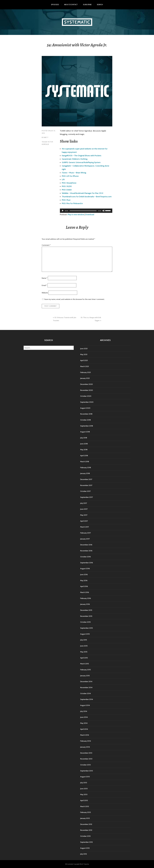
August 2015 (85, 634)
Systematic (77, 22)
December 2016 (86, 545)
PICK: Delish (67, 190)
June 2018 (84, 444)
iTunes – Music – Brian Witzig (74, 173)
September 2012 (86, 842)
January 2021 (85, 378)
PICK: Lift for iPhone (70, 176)
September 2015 (86, 628)
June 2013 (84, 789)
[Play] (63, 211)
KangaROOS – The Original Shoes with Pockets (82, 156)
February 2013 (86, 812)
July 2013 (84, 783)
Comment (46, 245)
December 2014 (86, 682)
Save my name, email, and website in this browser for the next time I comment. (74, 299)
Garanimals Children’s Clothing (75, 159)
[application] (86, 211)
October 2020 (86, 396)
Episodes (55, 5)
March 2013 (85, 806)
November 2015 (86, 616)
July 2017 (84, 503)
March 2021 (84, 366)
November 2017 (86, 485)
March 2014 (85, 735)
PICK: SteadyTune (69, 183)
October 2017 (85, 491)
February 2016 (86, 598)
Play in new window (76, 215)
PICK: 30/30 (67, 186)
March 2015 (84, 664)
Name (45, 278)
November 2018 (86, 414)
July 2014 (84, 711)
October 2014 (86, 693)
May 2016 (84, 580)
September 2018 (87, 426)
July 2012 (84, 854)
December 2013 (86, 753)
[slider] (83, 211)
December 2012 (86, 824)
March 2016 (85, 592)
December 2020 (87, 384)
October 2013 (85, 765)
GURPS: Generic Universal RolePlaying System (81, 162)
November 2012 (86, 830)
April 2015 (84, 658)
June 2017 (84, 509)
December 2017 (86, 479)
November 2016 (86, 551)
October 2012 (85, 836)
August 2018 (85, 432)
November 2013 (86, 759)
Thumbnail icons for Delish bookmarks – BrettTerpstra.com (87, 197)
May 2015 (84, 652)
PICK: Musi (66, 200)
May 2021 (84, 354)
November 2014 (86, 687)
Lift (63, 179)
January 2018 (85, 473)
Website (45, 293)
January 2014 (85, 747)
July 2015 (84, 640)
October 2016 (85, 557)
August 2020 (85, 408)
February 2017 (85, 533)
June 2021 (84, 349)
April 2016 (84, 586)
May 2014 (84, 723)
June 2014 (84, 717)
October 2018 (86, 420)
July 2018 (84, 438)
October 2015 (85, 622)
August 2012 (85, 848)
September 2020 (87, 402)
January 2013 (85, 818)
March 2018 (85, 462)
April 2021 (84, 360)
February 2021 (85, 372)
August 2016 (85, 569)
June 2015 (84, 646)
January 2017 (85, 539)
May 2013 (84, 794)
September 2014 (87, 699)
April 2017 (84, 521)
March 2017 (84, 527)
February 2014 (86, 741)
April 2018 (84, 456)
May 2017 (84, 515)
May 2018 (84, 450)
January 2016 (85, 604)
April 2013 (84, 800)
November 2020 (87, 390)
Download (90, 215)
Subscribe (87, 5)
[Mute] (104, 211)
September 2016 (87, 563)
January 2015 (85, 676)
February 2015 (85, 670)
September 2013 (87, 771)
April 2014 (84, 729)
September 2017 (86, 497)
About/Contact (71, 5)
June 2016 (84, 575)
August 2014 (85, 705)
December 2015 (86, 610)
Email (44, 285)
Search (100, 5)
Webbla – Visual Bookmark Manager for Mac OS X (83, 193)
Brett (46, 137)
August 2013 (85, 777)
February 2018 (86, 468)
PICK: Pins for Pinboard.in (72, 203)
